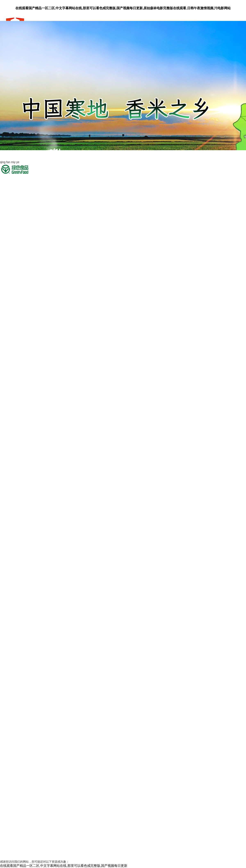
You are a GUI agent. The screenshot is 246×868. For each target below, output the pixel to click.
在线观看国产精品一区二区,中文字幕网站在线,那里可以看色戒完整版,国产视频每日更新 (64, 866)
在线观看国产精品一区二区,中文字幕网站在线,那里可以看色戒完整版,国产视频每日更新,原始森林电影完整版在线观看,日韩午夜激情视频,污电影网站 (123, 8)
